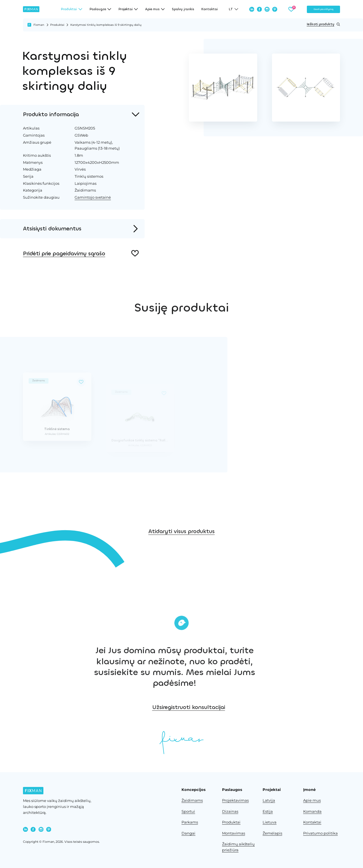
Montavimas (234, 833)
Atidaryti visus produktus (181, 546)
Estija (268, 811)
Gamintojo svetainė (93, 197)
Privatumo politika (320, 833)
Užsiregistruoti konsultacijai (233, 707)
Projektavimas (235, 800)
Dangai (188, 833)
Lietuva (270, 822)
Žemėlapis (272, 833)
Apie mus (312, 800)
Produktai (57, 25)
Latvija (269, 800)
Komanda (312, 811)
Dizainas (230, 811)
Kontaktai (210, 9)
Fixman (39, 25)
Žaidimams (192, 800)
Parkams (190, 822)
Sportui (188, 811)
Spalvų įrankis (183, 9)
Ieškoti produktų (323, 24)
